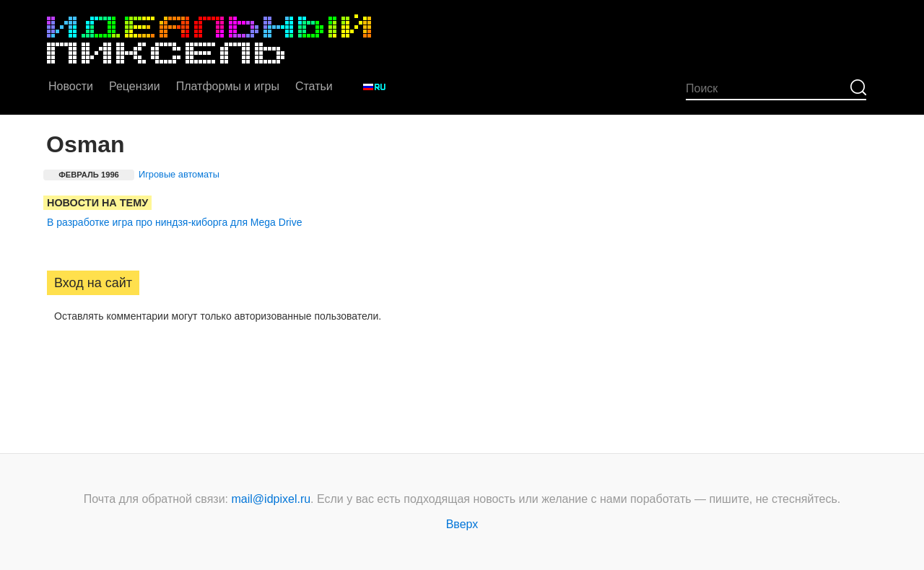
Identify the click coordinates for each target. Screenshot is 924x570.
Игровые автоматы (179, 174)
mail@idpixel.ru (271, 499)
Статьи (314, 86)
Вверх (462, 524)
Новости (71, 86)
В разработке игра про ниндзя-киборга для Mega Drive (174, 222)
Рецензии (135, 86)
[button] (58, 361)
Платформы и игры (228, 86)
